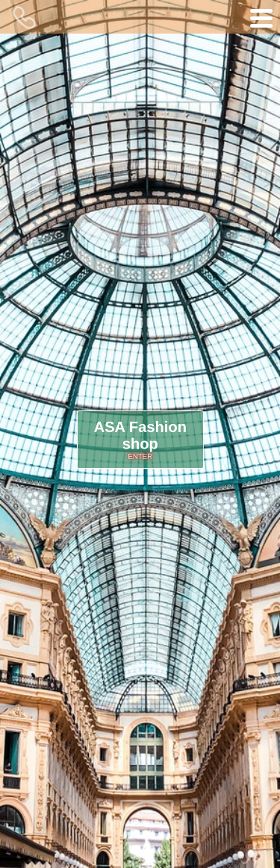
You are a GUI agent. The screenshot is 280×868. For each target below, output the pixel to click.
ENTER (140, 455)
